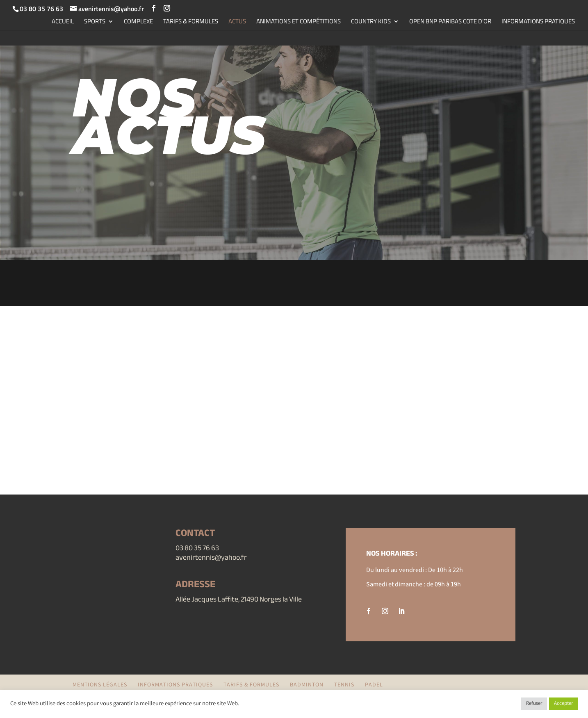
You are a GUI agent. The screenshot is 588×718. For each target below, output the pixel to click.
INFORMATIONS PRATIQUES (538, 22)
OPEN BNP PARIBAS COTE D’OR (450, 22)
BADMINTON (307, 685)
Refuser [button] (534, 704)
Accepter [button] (563, 704)
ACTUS (237, 22)
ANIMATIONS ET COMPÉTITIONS (299, 22)
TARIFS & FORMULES (191, 22)
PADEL (374, 685)
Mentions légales (100, 685)
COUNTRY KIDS (371, 22)
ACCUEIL (63, 22)
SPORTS (95, 22)
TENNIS (344, 685)
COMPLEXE (138, 22)
